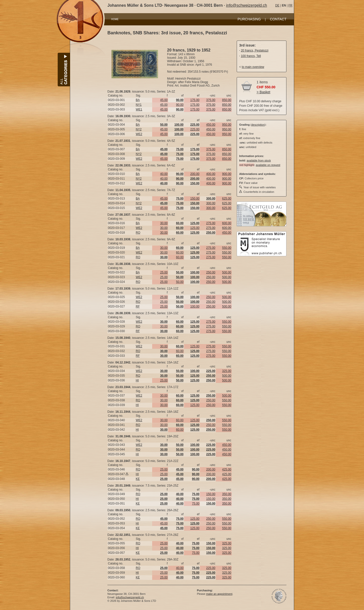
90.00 (180, 105)
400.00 (211, 174)
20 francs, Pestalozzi (255, 51)
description (258, 125)
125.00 (195, 228)
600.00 (227, 223)
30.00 (164, 223)
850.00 (227, 100)
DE (277, 5)
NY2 (139, 129)
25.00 (164, 272)
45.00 (164, 100)
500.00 (227, 272)
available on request (268, 165)
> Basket (263, 92)
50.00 (180, 282)
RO (138, 233)
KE (138, 479)
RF (138, 306)
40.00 (164, 174)
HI (137, 380)
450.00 (211, 125)
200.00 (195, 174)
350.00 (227, 494)
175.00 (195, 100)
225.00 (195, 129)
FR (290, 5)
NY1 (139, 105)
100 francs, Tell (251, 56)
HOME (115, 19)
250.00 (211, 272)
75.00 (196, 504)
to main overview (253, 67)
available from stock (259, 160)
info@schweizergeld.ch (247, 5)
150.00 (195, 199)
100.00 (195, 306)
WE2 (139, 134)
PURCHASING (249, 19)
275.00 (211, 223)
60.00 (180, 253)
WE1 (139, 109)
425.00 (227, 469)
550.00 (227, 248)
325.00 (227, 371)
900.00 (227, 174)
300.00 (211, 203)
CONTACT (278, 19)
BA (138, 100)
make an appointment (219, 594)
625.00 (227, 199)
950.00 (227, 125)
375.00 (211, 100)
